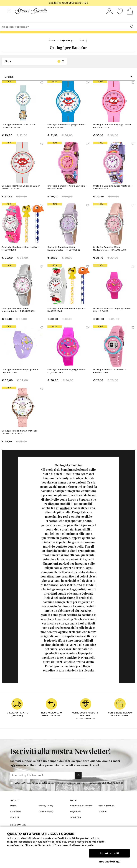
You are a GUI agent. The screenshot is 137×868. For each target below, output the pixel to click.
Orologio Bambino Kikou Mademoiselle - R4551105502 (64, 255)
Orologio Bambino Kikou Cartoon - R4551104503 (113, 194)
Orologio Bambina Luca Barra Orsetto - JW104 (18, 132)
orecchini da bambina (78, 621)
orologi (65, 514)
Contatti (15, 824)
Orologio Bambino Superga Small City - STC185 (112, 316)
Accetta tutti (109, 853)
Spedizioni (76, 824)
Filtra (34, 68)
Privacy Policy (31, 789)
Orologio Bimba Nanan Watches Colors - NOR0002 (20, 439)
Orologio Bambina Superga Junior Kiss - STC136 (112, 132)
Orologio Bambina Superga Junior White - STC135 (21, 194)
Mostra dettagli (109, 862)
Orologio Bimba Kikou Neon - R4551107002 (110, 377)
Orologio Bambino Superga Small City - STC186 (21, 377)
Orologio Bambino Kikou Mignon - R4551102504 (66, 316)
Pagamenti (76, 818)
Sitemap (103, 818)
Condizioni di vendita (81, 812)
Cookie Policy (46, 818)
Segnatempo (67, 47)
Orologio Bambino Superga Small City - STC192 (66, 377)
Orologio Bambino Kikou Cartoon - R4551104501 (67, 194)
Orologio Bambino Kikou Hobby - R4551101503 (20, 255)
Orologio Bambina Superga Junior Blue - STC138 (66, 132)
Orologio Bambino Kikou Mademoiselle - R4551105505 (18, 316)
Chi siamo (16, 818)
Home (52, 47)
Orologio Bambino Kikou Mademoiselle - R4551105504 (110, 255)
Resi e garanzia (106, 812)
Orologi (83, 47)
